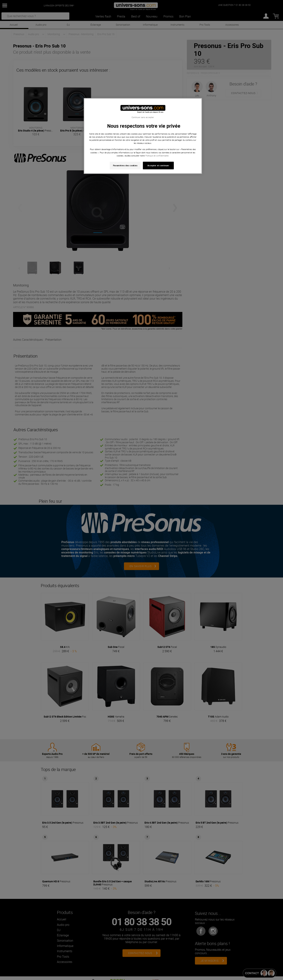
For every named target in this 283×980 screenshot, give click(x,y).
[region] (143, 136)
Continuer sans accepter (143, 117)
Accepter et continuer (158, 165)
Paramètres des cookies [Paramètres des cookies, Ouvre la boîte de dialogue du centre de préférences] (125, 165)
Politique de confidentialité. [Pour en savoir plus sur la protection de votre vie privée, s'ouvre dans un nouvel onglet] (157, 156)
